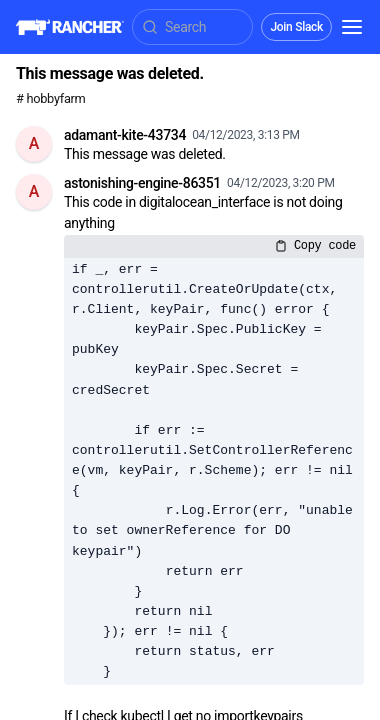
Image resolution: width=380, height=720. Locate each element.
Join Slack (296, 27)
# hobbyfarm (51, 98)
